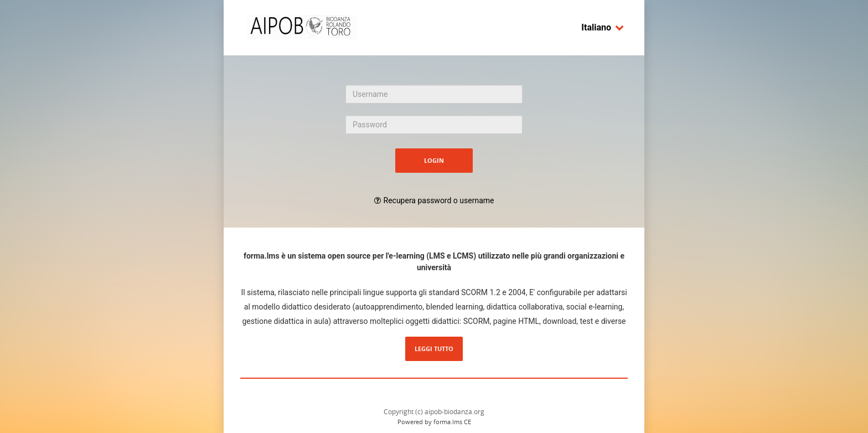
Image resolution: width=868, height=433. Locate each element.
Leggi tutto (434, 349)
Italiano (603, 27)
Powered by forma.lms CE (434, 422)
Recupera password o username (439, 200)
